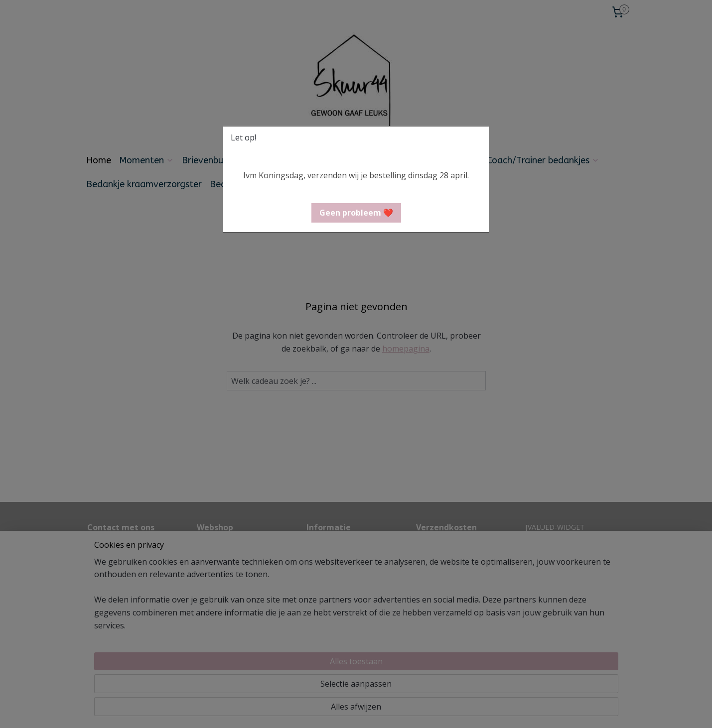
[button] (356, 213)
